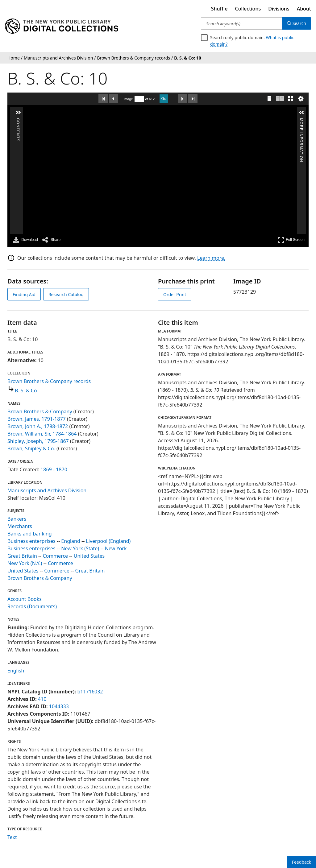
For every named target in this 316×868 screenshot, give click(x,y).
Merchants (20, 526)
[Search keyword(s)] (241, 23)
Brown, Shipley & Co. (31, 448)
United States (89, 556)
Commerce (55, 556)
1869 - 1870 (54, 469)
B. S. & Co (26, 391)
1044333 (59, 706)
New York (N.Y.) (25, 563)
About (304, 9)
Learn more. (211, 258)
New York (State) (80, 548)
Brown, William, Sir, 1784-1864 (42, 434)
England (71, 541)
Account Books (25, 599)
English (16, 671)
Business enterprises (31, 541)
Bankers (17, 519)
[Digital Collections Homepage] (62, 26)
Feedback (301, 862)
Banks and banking (30, 534)
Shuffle (219, 9)
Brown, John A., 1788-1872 (38, 426)
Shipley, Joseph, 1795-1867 (38, 441)
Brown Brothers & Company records (49, 381)
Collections (248, 9)
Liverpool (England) (108, 541)
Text (12, 837)
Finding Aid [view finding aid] (24, 294)
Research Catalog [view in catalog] (66, 294)
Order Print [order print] (175, 294)
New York (116, 548)
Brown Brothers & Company (40, 411)
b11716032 (90, 692)
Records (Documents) (32, 606)
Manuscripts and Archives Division (47, 490)
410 (42, 699)
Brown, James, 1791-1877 (37, 419)
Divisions (279, 9)
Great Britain (22, 556)
